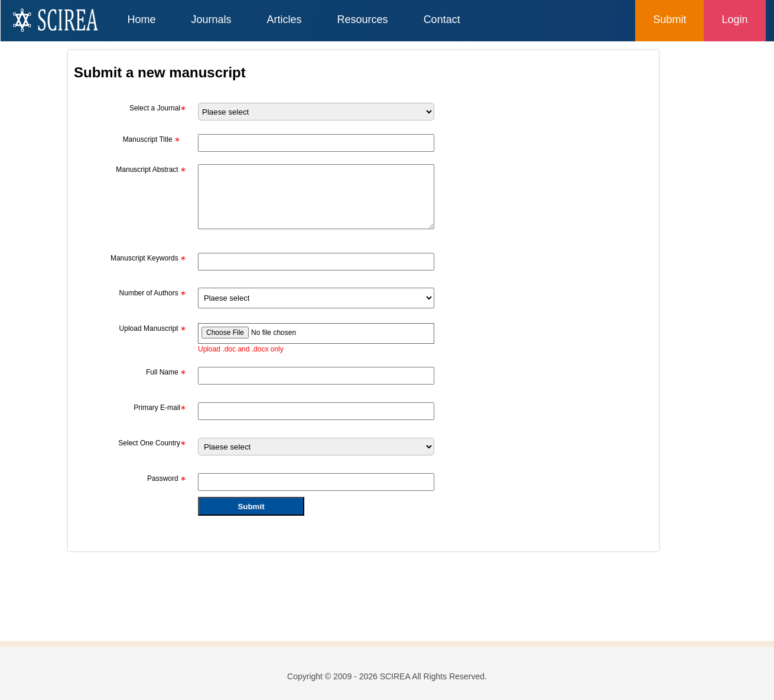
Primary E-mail (160, 408)
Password (167, 478)
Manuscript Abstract (151, 170)
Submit (669, 19)
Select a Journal (158, 108)
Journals (212, 19)
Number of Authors (153, 293)
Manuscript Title (152, 139)
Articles (284, 19)
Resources (363, 19)
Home (142, 19)
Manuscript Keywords (148, 258)
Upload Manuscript (153, 328)
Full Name (166, 372)
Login (734, 19)
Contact (442, 19)
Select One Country (152, 443)
